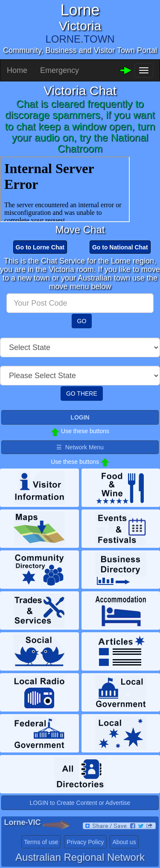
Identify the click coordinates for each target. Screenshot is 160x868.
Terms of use (41, 842)
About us (124, 842)
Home (17, 70)
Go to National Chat (120, 247)
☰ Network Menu (80, 447)
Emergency (60, 70)
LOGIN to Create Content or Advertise (80, 803)
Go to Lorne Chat (40, 247)
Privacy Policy (85, 842)
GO (82, 321)
